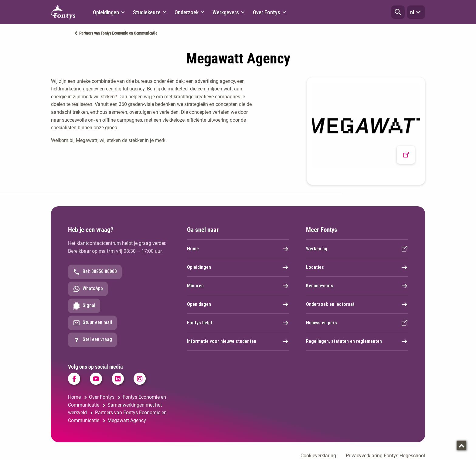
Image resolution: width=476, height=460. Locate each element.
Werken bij (357, 249)
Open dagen (238, 304)
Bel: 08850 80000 (95, 272)
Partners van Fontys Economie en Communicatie (118, 33)
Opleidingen (238, 267)
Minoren (238, 286)
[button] (398, 12)
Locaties (357, 267)
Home (238, 249)
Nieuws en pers (357, 323)
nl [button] (416, 12)
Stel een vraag (92, 340)
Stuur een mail (92, 323)
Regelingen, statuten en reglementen (357, 341)
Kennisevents (357, 286)
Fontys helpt (238, 323)
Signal (84, 306)
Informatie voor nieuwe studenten (238, 341)
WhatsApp (88, 289)
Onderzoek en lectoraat (357, 304)
